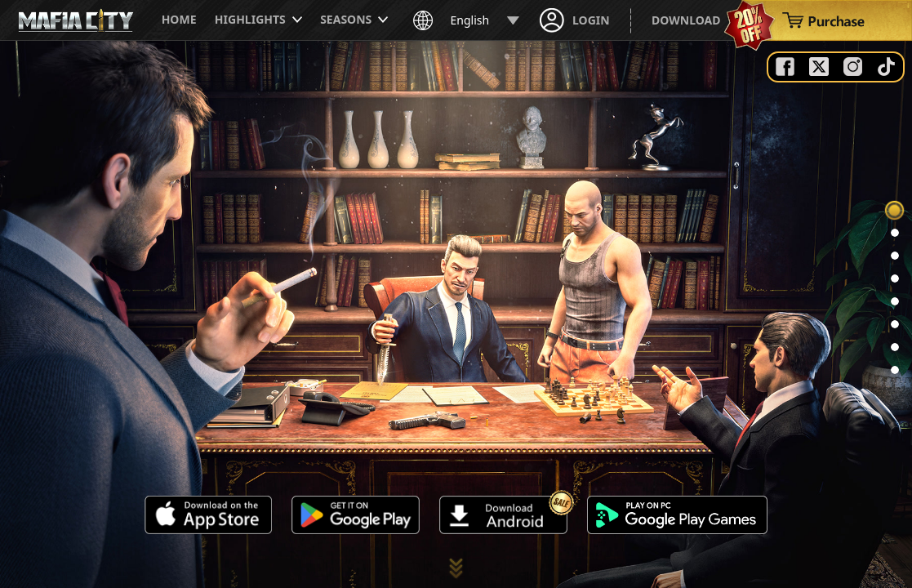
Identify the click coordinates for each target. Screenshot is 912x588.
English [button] (466, 20)
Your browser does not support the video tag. (456, 314)
